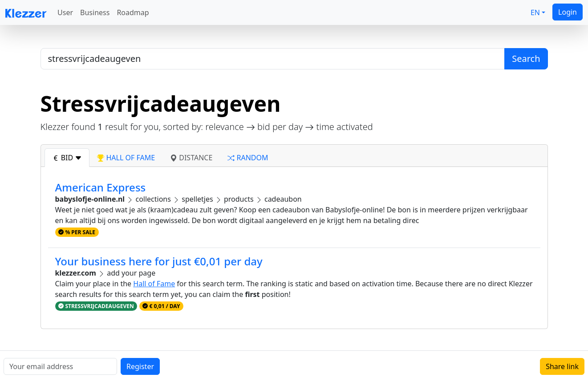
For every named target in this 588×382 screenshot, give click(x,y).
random (248, 158)
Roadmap (133, 12)
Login (568, 12)
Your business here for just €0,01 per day (159, 261)
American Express (101, 187)
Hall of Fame (154, 284)
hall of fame (126, 158)
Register (140, 366)
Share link (562, 366)
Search (526, 59)
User (65, 12)
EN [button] (535, 12)
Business (95, 12)
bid (67, 158)
